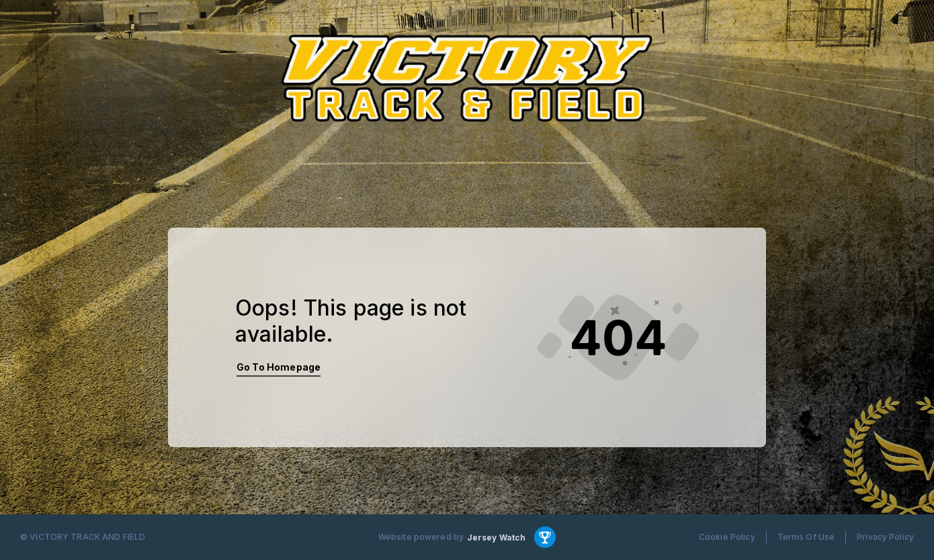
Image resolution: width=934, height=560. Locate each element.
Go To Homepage (279, 367)
